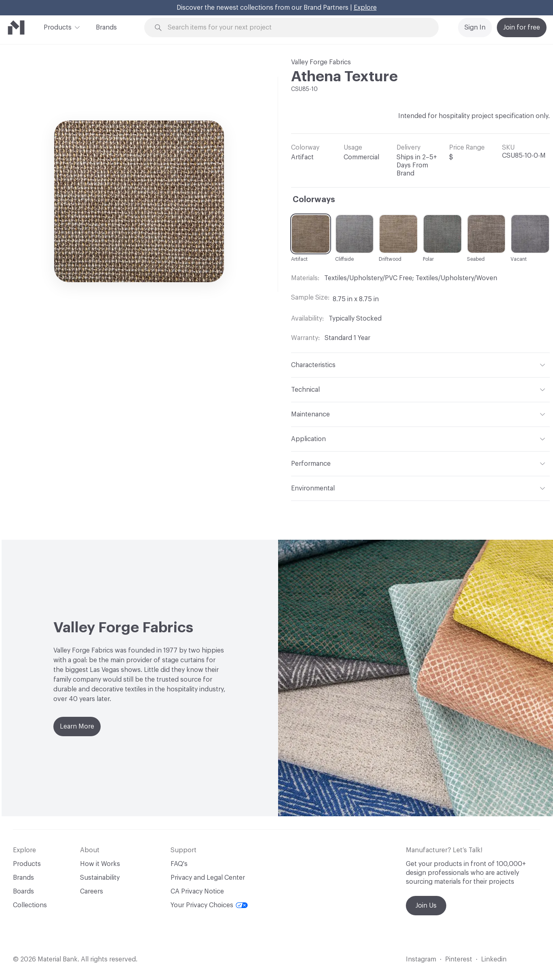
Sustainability (100, 878)
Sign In (475, 27)
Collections (30, 905)
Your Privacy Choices (209, 905)
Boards (23, 891)
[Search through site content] (296, 28)
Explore (365, 8)
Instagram (421, 959)
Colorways (314, 200)
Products (58, 27)
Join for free (522, 27)
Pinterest (459, 959)
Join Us (426, 906)
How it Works (100, 864)
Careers (92, 891)
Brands (106, 27)
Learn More (77, 727)
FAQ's (179, 864)
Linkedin (494, 959)
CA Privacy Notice (197, 891)
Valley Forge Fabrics (321, 62)
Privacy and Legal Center (208, 878)
